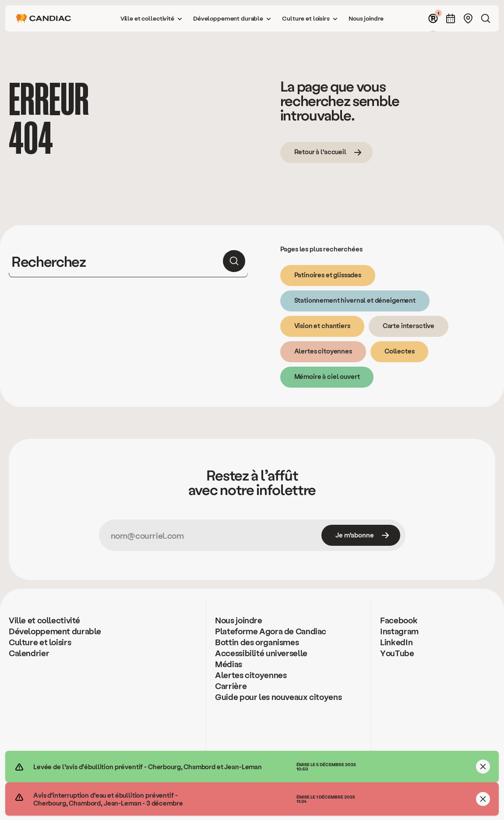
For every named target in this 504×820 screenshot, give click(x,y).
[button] (152, 18)
